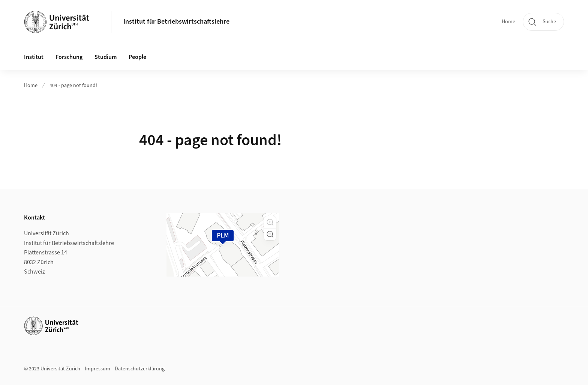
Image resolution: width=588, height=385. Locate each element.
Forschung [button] (69, 57)
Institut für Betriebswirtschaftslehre (176, 22)
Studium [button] (106, 57)
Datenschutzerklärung (140, 369)
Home (508, 22)
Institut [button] (34, 57)
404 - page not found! (73, 86)
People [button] (137, 57)
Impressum (97, 369)
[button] (270, 222)
